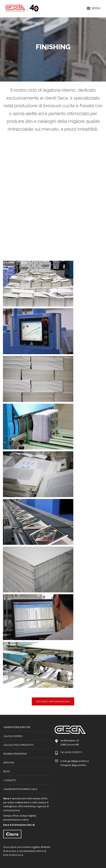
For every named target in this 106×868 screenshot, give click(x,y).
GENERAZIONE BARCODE (17, 727)
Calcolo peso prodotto (19, 745)
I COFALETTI (10, 780)
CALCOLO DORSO (13, 736)
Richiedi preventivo (15, 754)
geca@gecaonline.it (78, 761)
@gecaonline (79, 765)
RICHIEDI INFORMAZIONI (53, 701)
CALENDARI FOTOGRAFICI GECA (20, 789)
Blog (7, 771)
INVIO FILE (9, 762)
